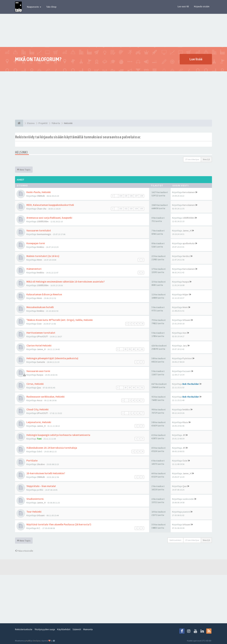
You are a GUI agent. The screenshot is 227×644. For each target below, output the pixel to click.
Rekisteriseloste (24, 629)
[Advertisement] (113, 96)
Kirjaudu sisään (202, 6)
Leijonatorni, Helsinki (39, 422)
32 (142, 388)
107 (136, 196)
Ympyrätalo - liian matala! (41, 486)
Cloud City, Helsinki (37, 409)
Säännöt (77, 629)
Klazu (185, 422)
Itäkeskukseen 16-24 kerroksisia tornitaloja (52, 448)
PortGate (32, 461)
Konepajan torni (36, 243)
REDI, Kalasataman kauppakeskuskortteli (50, 205)
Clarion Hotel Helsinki (39, 345)
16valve (41, 464)
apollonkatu (188, 243)
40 (134, 349)
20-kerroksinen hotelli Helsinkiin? (46, 473)
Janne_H (187, 231)
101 (121, 209)
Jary (185, 346)
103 (131, 209)
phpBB (28, 641)
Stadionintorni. (35, 499)
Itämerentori (34, 269)
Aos (184, 333)
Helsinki (21, 152)
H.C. (39, 528)
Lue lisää (196, 59)
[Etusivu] (19, 123)
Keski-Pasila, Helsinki (39, 192)
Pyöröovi (187, 358)
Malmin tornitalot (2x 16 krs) (43, 256)
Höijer (185, 294)
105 (126, 196)
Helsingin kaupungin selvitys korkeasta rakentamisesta (58, 435)
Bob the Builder (191, 384)
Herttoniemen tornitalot (41, 333)
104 (121, 196)
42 (142, 349)
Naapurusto (34, 7)
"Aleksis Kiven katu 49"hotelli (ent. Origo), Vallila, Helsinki (60, 320)
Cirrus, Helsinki (35, 384)
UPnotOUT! (42, 336)
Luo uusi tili (183, 6)
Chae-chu (42, 209)
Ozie (39, 324)
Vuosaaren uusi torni (38, 371)
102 (126, 209)
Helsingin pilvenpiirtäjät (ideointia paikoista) (52, 358)
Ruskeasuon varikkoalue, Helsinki (46, 397)
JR (184, 435)
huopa (186, 282)
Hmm (39, 260)
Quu (39, 388)
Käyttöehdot (64, 629)
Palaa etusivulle (24, 551)
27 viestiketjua (192, 159)
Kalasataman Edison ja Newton (44, 294)
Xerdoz (186, 256)
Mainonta (88, 629)
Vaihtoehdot (175, 540)
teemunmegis (44, 234)
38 (125, 349)
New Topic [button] (24, 170)
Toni (39, 439)
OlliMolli (41, 196)
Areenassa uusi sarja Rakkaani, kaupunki (49, 218)
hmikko (41, 247)
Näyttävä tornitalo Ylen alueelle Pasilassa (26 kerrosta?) (59, 524)
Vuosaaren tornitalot (39, 230)
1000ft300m (43, 221)
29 (130, 388)
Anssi (40, 400)
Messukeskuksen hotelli (40, 307)
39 (130, 349)
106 (131, 196)
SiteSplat (37, 641)
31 (138, 388)
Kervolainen (189, 192)
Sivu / (206, 159)
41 (138, 349)
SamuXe (41, 362)
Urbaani (186, 320)
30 (134, 388)
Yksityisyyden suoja (45, 629)
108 (141, 196)
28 (125, 388)
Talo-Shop (51, 7)
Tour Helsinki (34, 512)
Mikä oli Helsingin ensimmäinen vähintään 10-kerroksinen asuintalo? (66, 282)
